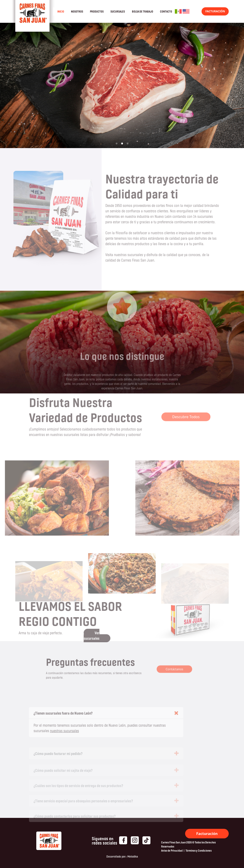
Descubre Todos (186, 408)
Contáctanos (164, 669)
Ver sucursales (83, 636)
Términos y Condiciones (199, 850)
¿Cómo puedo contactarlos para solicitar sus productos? (75, 819)
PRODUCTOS (97, 11)
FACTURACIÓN (215, 11)
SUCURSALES (118, 11)
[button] (117, 144)
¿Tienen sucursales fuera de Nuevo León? (63, 722)
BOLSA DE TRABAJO (143, 11)
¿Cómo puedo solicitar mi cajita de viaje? (63, 773)
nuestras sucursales (64, 740)
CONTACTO (166, 11)
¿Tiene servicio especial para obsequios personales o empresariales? (83, 804)
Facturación (207, 834)
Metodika (133, 856)
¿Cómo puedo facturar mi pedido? (58, 758)
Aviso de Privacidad (172, 850)
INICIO (61, 11)
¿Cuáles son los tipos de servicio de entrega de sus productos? (78, 789)
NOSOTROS (77, 11)
